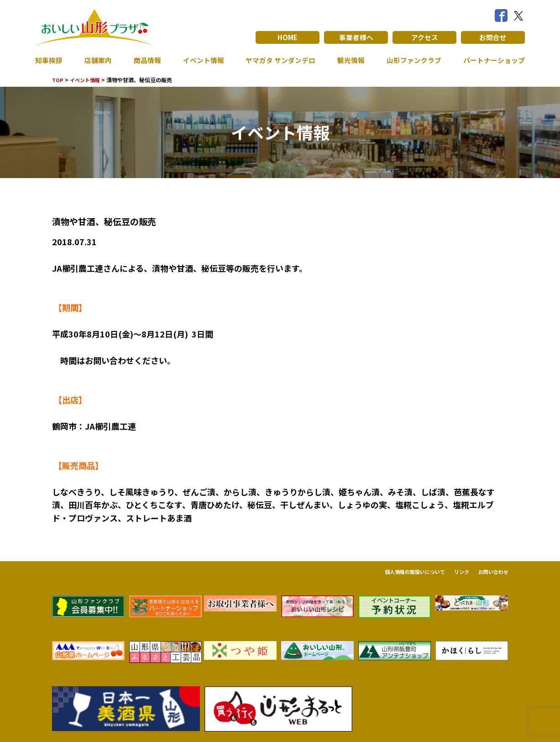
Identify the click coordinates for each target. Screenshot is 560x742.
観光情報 (349, 60)
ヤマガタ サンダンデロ (278, 60)
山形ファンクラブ (411, 60)
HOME (288, 37)
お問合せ (493, 37)
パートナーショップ (492, 60)
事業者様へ (356, 37)
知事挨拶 (50, 60)
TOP (58, 80)
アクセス (425, 37)
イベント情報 (200, 60)
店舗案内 (97, 60)
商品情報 (145, 60)
